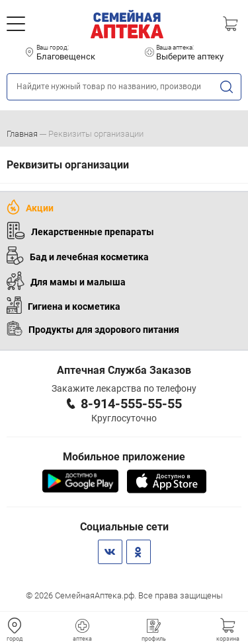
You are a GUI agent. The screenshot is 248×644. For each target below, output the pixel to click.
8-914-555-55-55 (131, 404)
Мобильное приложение (124, 457)
